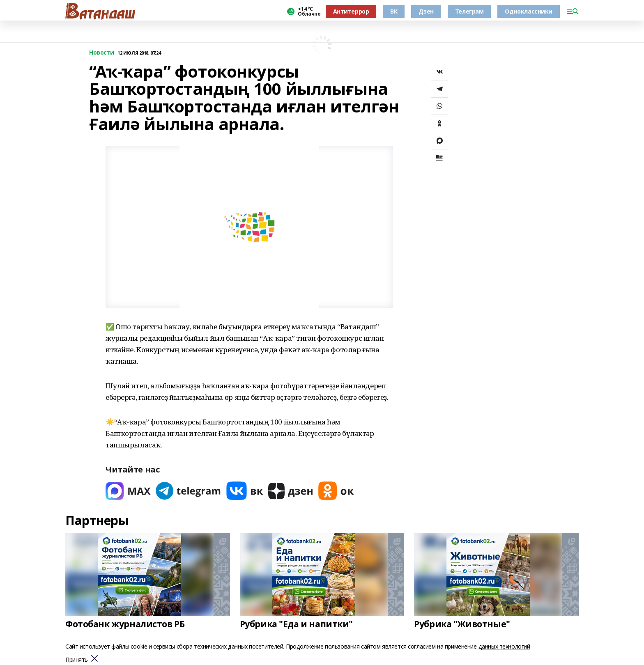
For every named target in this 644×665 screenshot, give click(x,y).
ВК (394, 11)
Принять (77, 660)
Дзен (426, 11)
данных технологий (504, 646)
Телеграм (469, 11)
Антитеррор (351, 11)
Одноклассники (529, 11)
